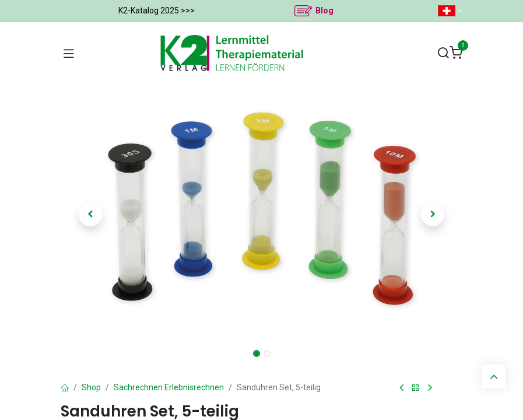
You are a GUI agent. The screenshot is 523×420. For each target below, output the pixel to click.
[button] (91, 215)
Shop (91, 387)
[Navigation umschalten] (69, 53)
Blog (324, 10)
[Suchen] (443, 53)
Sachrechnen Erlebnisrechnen (169, 387)
